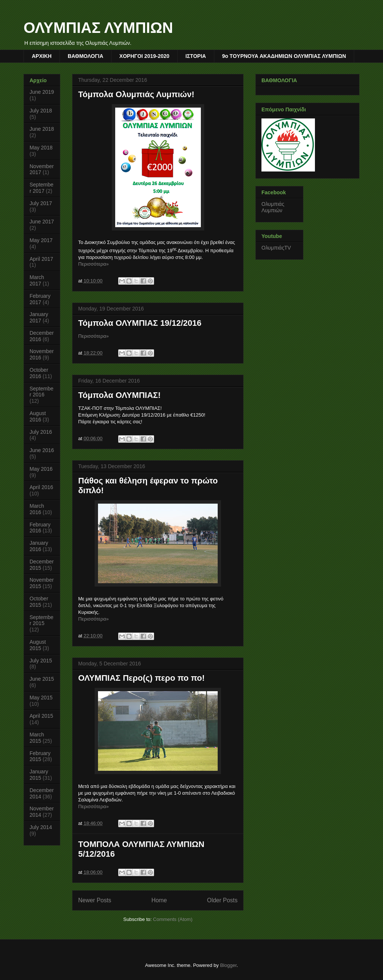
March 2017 (37, 280)
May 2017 (41, 240)
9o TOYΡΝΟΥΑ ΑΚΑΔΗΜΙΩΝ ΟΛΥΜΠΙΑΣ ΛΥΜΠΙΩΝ (284, 56)
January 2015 (39, 775)
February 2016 (40, 528)
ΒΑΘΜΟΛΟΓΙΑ (85, 56)
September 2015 (42, 620)
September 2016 (42, 392)
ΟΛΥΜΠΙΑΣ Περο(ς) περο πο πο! (141, 678)
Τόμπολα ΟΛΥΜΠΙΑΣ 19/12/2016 (140, 323)
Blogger (228, 965)
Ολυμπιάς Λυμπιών (273, 207)
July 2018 (41, 111)
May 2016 (41, 469)
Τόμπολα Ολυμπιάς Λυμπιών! (136, 94)
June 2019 (42, 92)
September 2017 (42, 188)
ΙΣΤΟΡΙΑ (196, 56)
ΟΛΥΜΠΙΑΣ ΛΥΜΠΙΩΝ (98, 28)
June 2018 (42, 129)
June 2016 (42, 450)
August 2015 (38, 645)
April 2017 (41, 259)
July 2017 (41, 203)
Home (159, 900)
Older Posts (222, 900)
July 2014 (41, 827)
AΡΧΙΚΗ (42, 56)
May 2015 (41, 698)
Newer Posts (95, 900)
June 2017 (42, 222)
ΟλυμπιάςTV (276, 248)
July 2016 (41, 432)
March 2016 (37, 509)
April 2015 (41, 716)
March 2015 (37, 738)
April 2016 (41, 487)
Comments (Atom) (173, 919)
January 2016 (39, 546)
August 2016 (38, 416)
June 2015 (42, 679)
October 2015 (39, 602)
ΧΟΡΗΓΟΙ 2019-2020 (144, 56)
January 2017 (39, 317)
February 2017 (40, 299)
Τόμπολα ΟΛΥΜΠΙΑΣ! (120, 395)
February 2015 (40, 756)
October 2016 (39, 373)
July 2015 (41, 661)
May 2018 (41, 148)
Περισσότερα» (94, 264)
